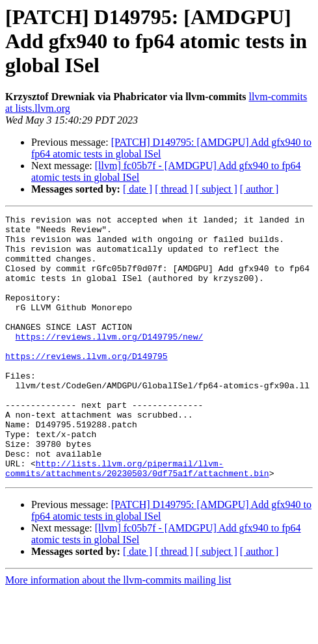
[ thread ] (174, 189)
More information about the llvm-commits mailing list (118, 633)
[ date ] (138, 189)
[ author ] (259, 189)
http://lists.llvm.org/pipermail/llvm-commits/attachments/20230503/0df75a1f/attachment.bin (137, 520)
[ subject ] (217, 189)
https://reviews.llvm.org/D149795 (86, 385)
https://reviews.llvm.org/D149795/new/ (110, 362)
